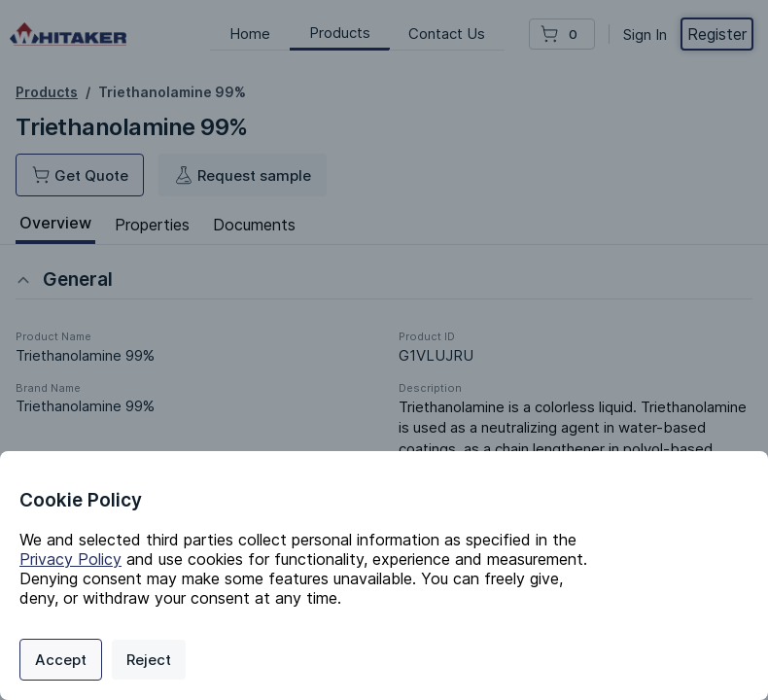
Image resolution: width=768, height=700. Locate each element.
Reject (149, 660)
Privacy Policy (70, 559)
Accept (61, 660)
